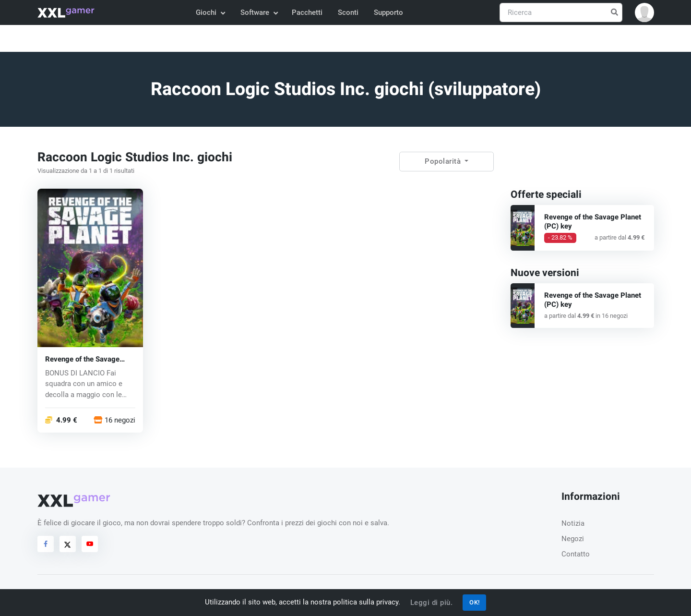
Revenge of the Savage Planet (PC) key (82, 359)
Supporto (388, 12)
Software (259, 12)
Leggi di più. (432, 603)
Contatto (576, 554)
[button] (644, 12)
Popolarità (444, 161)
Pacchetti (307, 12)
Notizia (573, 523)
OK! (475, 602)
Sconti (348, 12)
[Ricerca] (561, 13)
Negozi (573, 539)
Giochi (210, 12)
